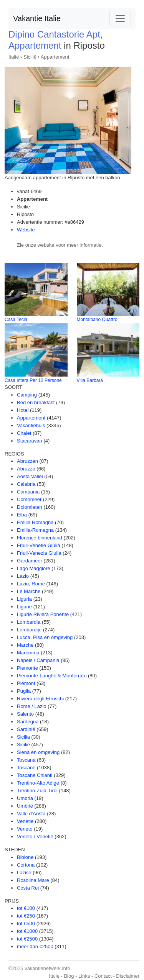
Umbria (25, 798)
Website (26, 230)
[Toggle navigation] (120, 18)
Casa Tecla (16, 320)
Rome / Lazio (32, 706)
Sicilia (23, 737)
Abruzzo (26, 469)
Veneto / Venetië (35, 837)
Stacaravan (30, 441)
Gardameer (30, 561)
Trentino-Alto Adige (38, 783)
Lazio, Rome (31, 584)
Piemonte (27, 668)
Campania (28, 492)
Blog (69, 976)
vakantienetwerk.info (47, 968)
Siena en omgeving (38, 752)
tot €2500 (27, 939)
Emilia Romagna (35, 522)
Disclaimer (128, 976)
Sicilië (30, 57)
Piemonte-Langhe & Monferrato (52, 676)
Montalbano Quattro (97, 320)
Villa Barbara (90, 380)
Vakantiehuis (31, 425)
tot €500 (26, 923)
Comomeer (29, 499)
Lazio (23, 576)
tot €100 (26, 908)
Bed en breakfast (36, 402)
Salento (25, 714)
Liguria (24, 599)
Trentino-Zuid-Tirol (37, 791)
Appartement (55, 57)
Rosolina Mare (33, 880)
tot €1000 (27, 931)
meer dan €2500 (35, 946)
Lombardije (29, 630)
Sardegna (28, 722)
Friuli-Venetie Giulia (39, 545)
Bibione (25, 857)
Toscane (26, 768)
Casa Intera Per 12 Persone (33, 380)
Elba (22, 515)
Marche (25, 645)
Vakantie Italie (37, 18)
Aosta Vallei (30, 476)
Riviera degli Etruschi (40, 699)
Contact (103, 976)
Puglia (24, 691)
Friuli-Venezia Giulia (39, 553)
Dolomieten (30, 507)
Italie (54, 976)
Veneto (25, 829)
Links (84, 976)
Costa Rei (28, 888)
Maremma (28, 653)
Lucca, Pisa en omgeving (45, 637)
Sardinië (26, 729)
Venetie (25, 821)
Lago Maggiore (34, 568)
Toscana (26, 760)
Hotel (23, 410)
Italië (14, 57)
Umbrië (25, 806)
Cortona (26, 865)
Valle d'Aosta (31, 814)
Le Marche (29, 591)
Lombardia (29, 622)
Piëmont (26, 683)
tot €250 (26, 916)
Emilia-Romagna (35, 530)
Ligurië (24, 607)
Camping (27, 395)
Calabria (26, 484)
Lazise (24, 873)
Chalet (24, 433)
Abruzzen (27, 461)
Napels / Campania (38, 660)
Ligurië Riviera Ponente (43, 614)
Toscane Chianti (35, 775)
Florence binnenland (40, 538)
